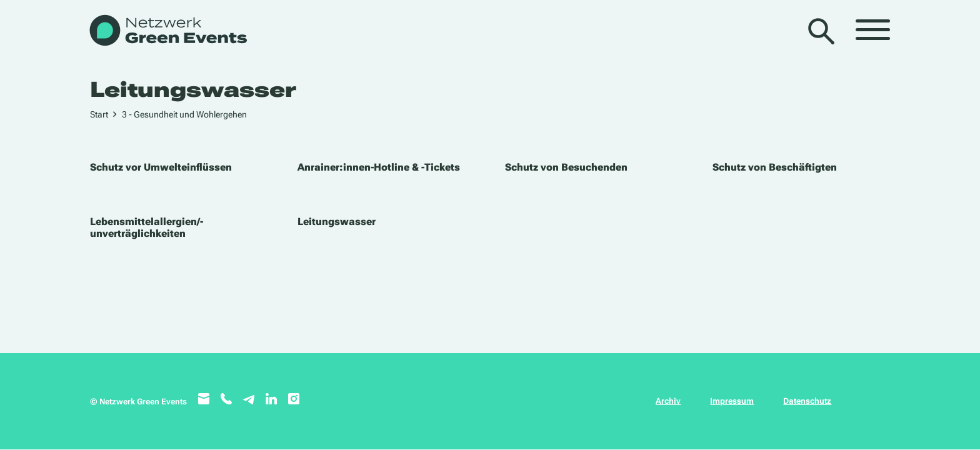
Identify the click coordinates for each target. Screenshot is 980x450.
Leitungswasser (337, 222)
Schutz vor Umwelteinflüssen (161, 167)
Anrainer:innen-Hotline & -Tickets (379, 167)
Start (99, 114)
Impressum (732, 401)
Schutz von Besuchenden (566, 167)
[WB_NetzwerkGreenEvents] (167, 32)
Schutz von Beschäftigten (775, 167)
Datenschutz (807, 401)
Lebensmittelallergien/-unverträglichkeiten (147, 227)
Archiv (668, 401)
